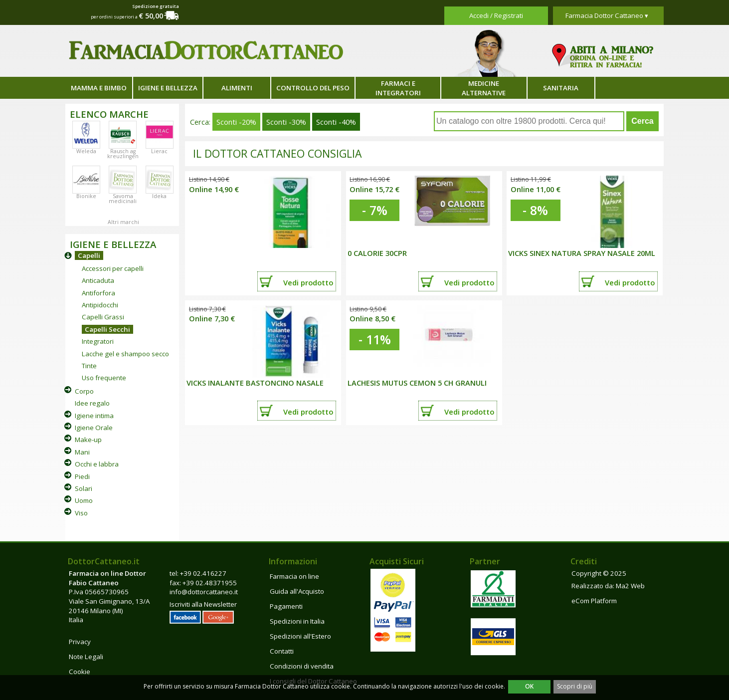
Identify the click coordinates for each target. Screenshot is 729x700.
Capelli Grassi (103, 317)
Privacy (80, 642)
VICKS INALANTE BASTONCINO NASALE (255, 383)
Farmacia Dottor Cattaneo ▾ (607, 15)
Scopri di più (575, 686)
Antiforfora (98, 293)
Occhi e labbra (97, 464)
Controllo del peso (313, 88)
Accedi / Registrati (496, 15)
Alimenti (237, 88)
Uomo (84, 500)
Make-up (88, 440)
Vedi (308, 282)
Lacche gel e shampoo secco (125, 354)
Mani (82, 452)
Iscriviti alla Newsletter (203, 604)
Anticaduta (98, 280)
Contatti (282, 651)
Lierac (159, 151)
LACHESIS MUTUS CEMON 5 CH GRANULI (417, 383)
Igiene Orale (94, 428)
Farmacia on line (294, 576)
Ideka (159, 196)
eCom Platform (594, 601)
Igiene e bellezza (168, 88)
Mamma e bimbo (99, 88)
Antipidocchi (100, 305)
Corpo (84, 391)
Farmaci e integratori (398, 88)
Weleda (86, 151)
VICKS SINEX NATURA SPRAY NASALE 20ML (582, 253)
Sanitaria (561, 88)
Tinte (89, 366)
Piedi (82, 476)
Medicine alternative (484, 88)
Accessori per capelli (113, 268)
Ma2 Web (630, 586)
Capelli (89, 255)
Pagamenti (286, 606)
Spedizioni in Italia (297, 621)
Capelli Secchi (107, 329)
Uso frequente (104, 378)
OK (529, 686)
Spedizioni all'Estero (300, 636)
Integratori (98, 341)
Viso (81, 513)
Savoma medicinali (123, 199)
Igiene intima (94, 416)
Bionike (86, 196)
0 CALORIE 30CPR (377, 253)
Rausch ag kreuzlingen (123, 154)
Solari (84, 488)
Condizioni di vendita (302, 666)
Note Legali (86, 657)
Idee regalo (92, 403)
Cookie (80, 672)
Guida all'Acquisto (297, 591)
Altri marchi (123, 222)
